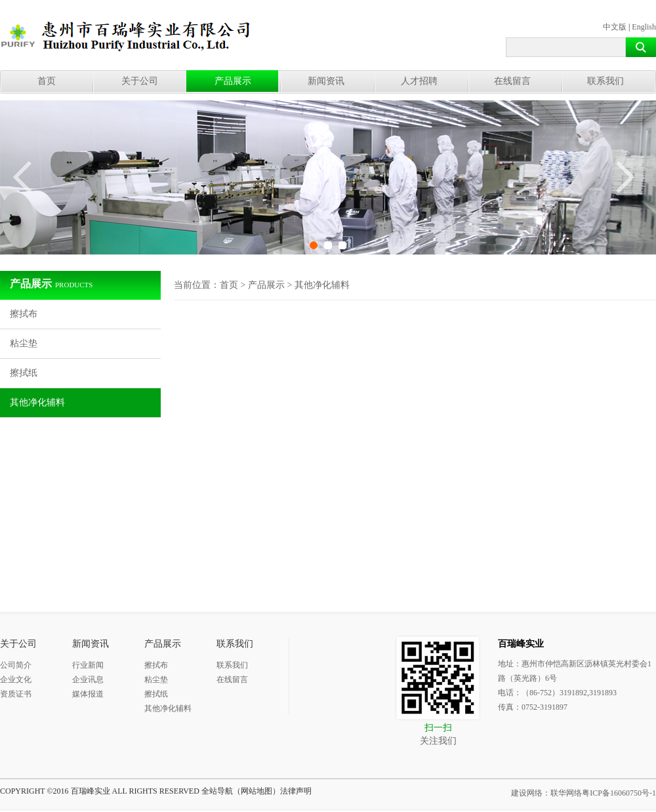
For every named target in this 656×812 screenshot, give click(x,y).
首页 (47, 81)
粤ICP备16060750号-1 (619, 793)
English (644, 27)
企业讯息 (88, 680)
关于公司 (140, 81)
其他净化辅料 (37, 402)
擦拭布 (24, 314)
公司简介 (16, 665)
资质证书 (16, 694)
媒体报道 (88, 694)
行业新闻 (88, 665)
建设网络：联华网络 (546, 793)
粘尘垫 (24, 343)
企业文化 (16, 680)
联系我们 (605, 81)
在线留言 (512, 81)
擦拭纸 (24, 373)
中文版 (615, 27)
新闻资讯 (326, 81)
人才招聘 (419, 81)
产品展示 (233, 81)
